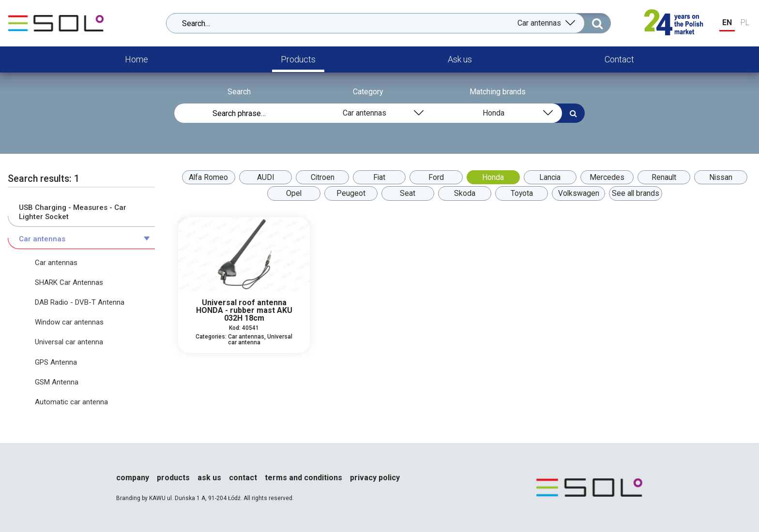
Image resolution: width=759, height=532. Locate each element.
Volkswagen (581, 194)
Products (298, 59)
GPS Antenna (56, 362)
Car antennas (42, 239)
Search (239, 92)
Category (368, 92)
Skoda (465, 194)
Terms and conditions (304, 478)
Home (137, 59)
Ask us (460, 59)
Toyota (523, 194)
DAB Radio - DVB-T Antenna (80, 302)
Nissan (726, 177)
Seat (407, 194)
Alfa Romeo (203, 177)
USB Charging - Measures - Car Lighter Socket (73, 212)
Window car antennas (69, 322)
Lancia (552, 177)
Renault (668, 177)
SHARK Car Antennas (69, 282)
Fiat (378, 177)
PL (745, 22)
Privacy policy (375, 478)
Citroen (319, 177)
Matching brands (498, 92)
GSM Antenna (57, 382)
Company (133, 478)
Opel (291, 194)
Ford (436, 177)
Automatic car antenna (71, 402)
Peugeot (349, 194)
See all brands (639, 194)
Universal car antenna (69, 342)
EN (727, 22)
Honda (494, 177)
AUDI (261, 177)
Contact (619, 59)
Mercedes (610, 177)
